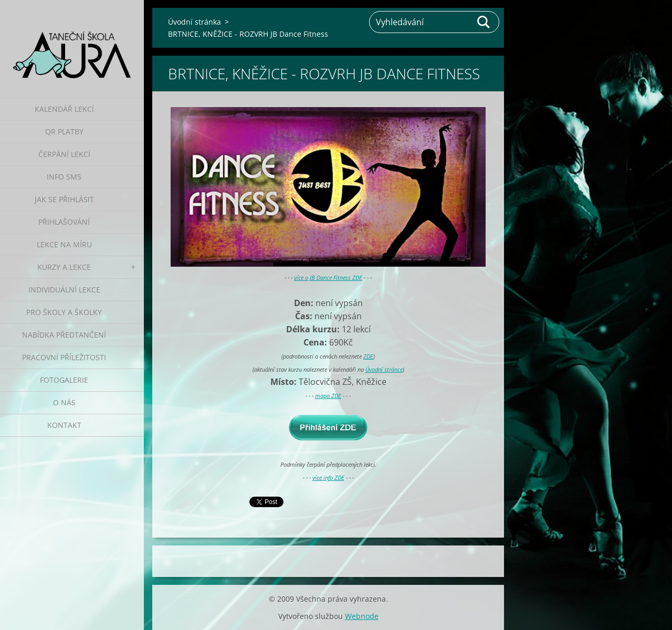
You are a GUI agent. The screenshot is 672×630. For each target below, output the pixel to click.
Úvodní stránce (384, 369)
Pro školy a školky (64, 312)
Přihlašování (64, 222)
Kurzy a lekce (64, 267)
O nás (64, 402)
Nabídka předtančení (64, 335)
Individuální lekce (64, 290)
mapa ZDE (328, 396)
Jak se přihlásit (64, 199)
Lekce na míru (64, 244)
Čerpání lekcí (64, 154)
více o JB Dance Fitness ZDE (328, 277)
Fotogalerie (64, 380)
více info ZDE (328, 477)
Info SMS (64, 177)
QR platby (64, 132)
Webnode (362, 616)
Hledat (484, 22)
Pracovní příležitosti (64, 357)
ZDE (368, 356)
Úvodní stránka (195, 22)
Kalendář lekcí (64, 109)
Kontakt (64, 425)
